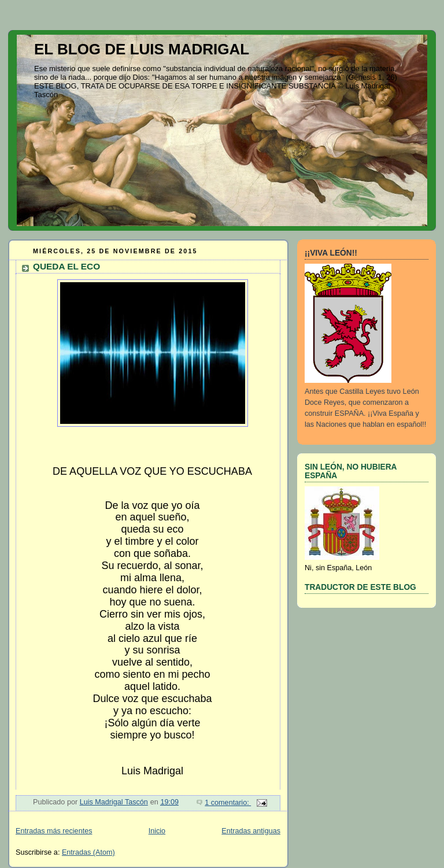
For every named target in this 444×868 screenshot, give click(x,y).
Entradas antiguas (251, 831)
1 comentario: (228, 803)
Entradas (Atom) (88, 852)
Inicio (157, 831)
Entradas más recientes (54, 831)
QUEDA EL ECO (66, 266)
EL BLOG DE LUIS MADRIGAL (142, 49)
